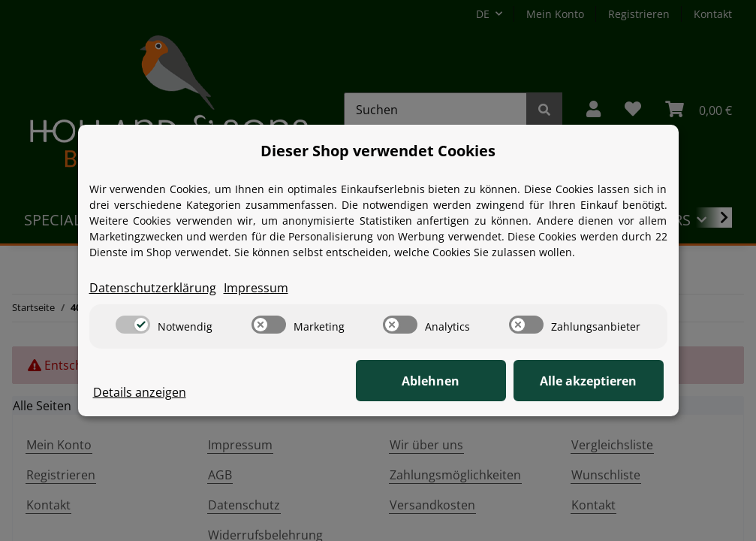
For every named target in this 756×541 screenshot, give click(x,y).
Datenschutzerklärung (153, 288)
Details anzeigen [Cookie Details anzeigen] (140, 392)
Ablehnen (431, 381)
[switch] (133, 325)
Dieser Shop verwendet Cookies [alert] (378, 151)
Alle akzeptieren (588, 381)
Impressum (256, 288)
